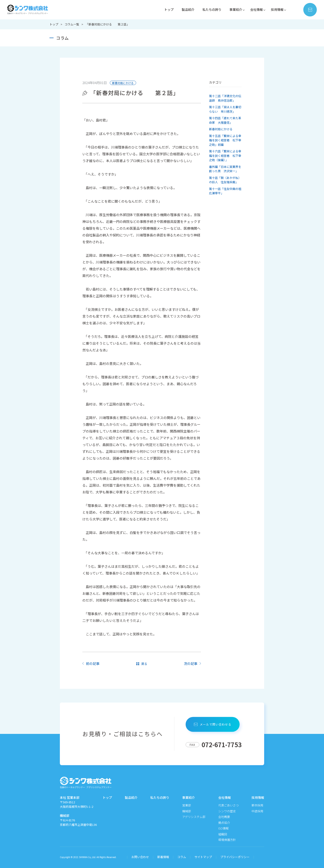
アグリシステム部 (194, 817)
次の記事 (191, 663)
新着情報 (163, 857)
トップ (164, 10)
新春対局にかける (123, 83)
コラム (182, 857)
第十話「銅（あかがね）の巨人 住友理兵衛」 (225, 180)
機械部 (187, 811)
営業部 (187, 805)
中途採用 (257, 811)
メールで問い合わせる (214, 724)
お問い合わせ (140, 857)
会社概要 (224, 817)
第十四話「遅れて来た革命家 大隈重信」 (225, 120)
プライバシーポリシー (235, 857)
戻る (144, 664)
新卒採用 (257, 805)
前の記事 (93, 663)
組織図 (223, 834)
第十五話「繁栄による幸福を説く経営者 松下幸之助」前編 (225, 140)
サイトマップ (203, 857)
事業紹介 (234, 10)
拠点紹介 (224, 823)
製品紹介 (184, 10)
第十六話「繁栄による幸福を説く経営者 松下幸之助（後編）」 (225, 156)
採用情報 (277, 10)
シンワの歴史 (227, 811)
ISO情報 (223, 828)
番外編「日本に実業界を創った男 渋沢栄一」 (225, 169)
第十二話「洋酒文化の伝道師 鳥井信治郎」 (225, 98)
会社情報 (255, 10)
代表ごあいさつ (228, 805)
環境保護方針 (227, 840)
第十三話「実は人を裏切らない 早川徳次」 (225, 109)
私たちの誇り (209, 10)
